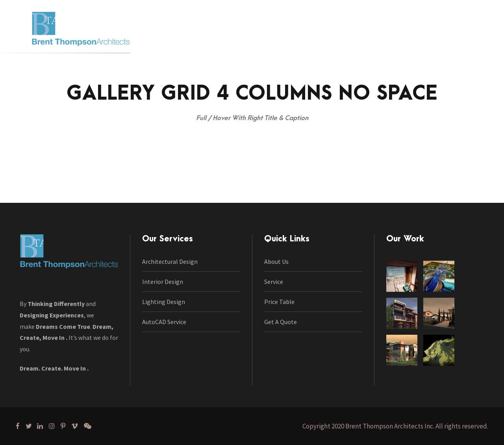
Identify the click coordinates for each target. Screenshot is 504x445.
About (195, 40)
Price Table (279, 302)
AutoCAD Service (164, 322)
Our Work (272, 40)
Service (274, 282)
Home (163, 40)
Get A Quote (281, 322)
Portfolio (315, 40)
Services (231, 40)
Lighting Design (164, 302)
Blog (350, 40)
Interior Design (163, 282)
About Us (276, 261)
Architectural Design (170, 261)
